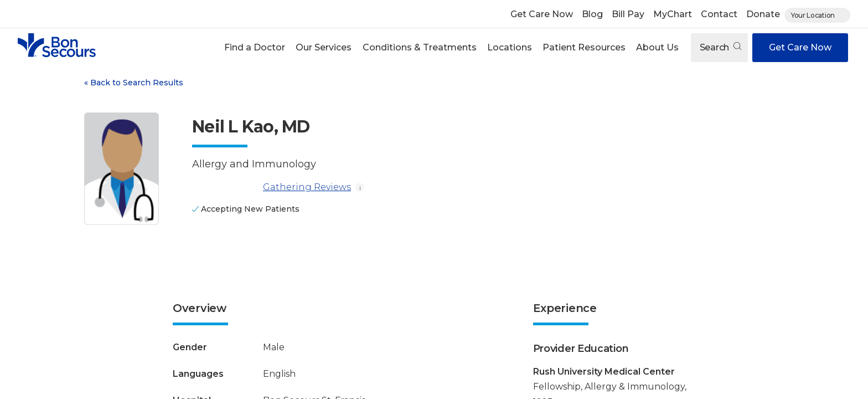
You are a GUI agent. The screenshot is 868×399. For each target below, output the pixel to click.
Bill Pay (628, 14)
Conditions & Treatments (420, 47)
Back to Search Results (134, 83)
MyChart (673, 14)
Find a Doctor (255, 47)
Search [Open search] (720, 47)
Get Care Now (542, 14)
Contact (719, 14)
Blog (592, 14)
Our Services (324, 47)
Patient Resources (584, 47)
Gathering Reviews (272, 187)
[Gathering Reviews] (225, 187)
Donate (763, 14)
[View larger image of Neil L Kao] (122, 169)
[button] (255, 48)
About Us (657, 47)
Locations (510, 47)
